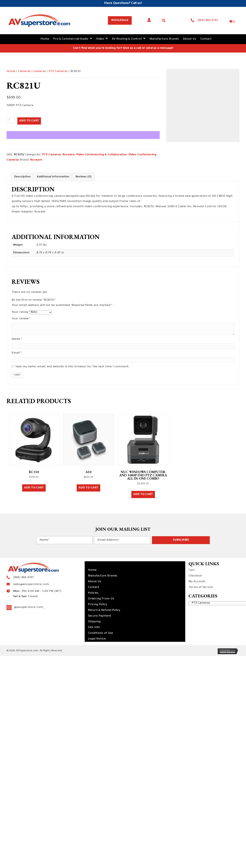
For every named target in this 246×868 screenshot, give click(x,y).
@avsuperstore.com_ (29, 607)
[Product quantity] (11, 120)
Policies (93, 593)
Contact (94, 587)
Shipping (94, 622)
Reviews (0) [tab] (83, 177)
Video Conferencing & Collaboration (101, 155)
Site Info (94, 628)
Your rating (21, 312)
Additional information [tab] (53, 177)
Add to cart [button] (34, 488)
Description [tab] (22, 177)
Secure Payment (100, 616)
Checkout (195, 576)
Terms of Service (201, 587)
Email (17, 353)
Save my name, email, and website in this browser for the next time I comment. (72, 367)
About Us (95, 582)
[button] (181, 540)
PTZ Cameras (58, 72)
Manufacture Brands (103, 576)
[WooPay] (83, 135)
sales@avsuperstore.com (31, 585)
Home (11, 72)
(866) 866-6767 (208, 20)
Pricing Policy (98, 605)
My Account (197, 582)
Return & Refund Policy (104, 610)
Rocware (68, 155)
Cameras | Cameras (32, 72)
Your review (21, 319)
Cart (192, 570)
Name (17, 339)
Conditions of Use (100, 633)
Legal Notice (97, 639)
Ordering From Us (101, 599)
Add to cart (29, 121)
